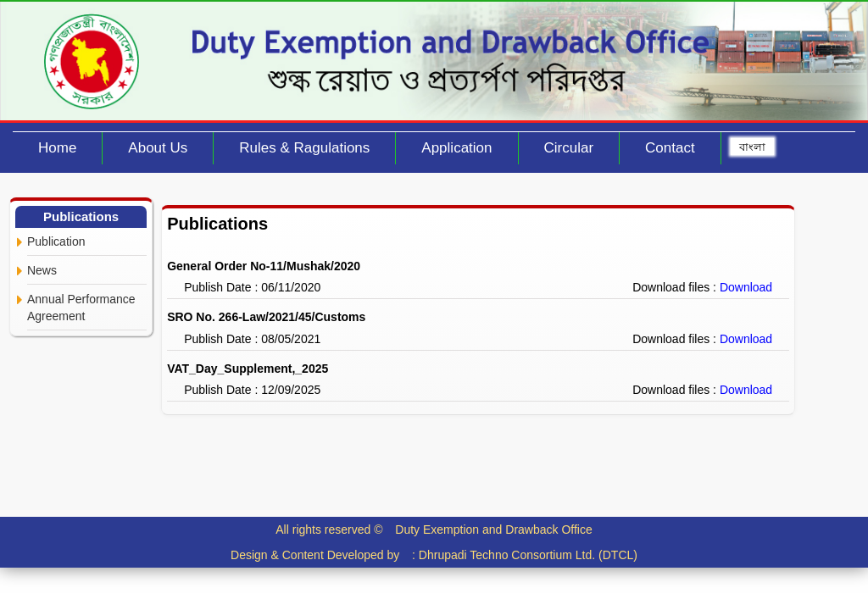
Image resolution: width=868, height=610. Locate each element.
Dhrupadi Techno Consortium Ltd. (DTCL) (528, 555)
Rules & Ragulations (304, 148)
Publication (56, 241)
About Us (158, 148)
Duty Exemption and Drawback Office (493, 530)
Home (57, 148)
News (42, 270)
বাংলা (752, 147)
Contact (670, 148)
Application (456, 148)
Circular (569, 148)
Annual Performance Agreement (81, 308)
